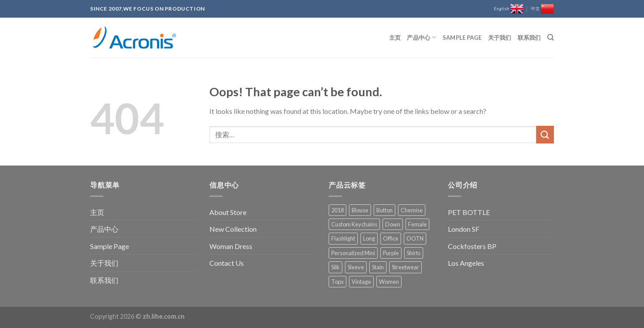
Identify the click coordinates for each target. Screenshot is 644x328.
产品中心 (421, 37)
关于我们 (500, 38)
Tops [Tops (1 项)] (337, 282)
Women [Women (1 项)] (389, 282)
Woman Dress (231, 246)
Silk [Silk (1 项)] (335, 267)
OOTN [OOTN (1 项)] (415, 238)
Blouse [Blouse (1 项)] (360, 210)
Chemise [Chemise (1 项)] (412, 210)
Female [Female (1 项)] (417, 224)
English (509, 9)
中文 (542, 9)
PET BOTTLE (469, 212)
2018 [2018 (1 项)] (337, 210)
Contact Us (227, 263)
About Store (228, 212)
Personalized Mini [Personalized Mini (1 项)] (353, 253)
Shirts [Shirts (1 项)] (414, 253)
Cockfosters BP (472, 246)
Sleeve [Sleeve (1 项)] (356, 267)
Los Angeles (466, 263)
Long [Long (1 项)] (369, 238)
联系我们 (529, 38)
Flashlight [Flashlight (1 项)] (343, 238)
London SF (464, 229)
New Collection (233, 229)
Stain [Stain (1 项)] (378, 267)
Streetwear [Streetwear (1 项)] (405, 267)
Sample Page (462, 38)
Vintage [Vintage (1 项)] (361, 282)
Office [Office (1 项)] (391, 238)
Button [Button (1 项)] (385, 210)
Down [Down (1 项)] (393, 224)
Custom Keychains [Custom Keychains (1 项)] (354, 224)
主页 (395, 38)
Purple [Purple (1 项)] (391, 253)
